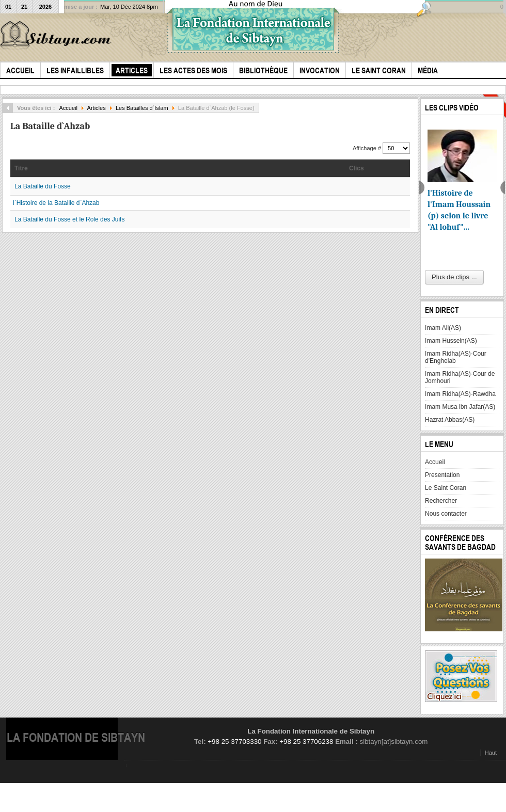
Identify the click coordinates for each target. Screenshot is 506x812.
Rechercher (441, 501)
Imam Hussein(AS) (451, 341)
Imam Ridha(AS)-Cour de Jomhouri (460, 377)
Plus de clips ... (454, 277)
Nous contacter (446, 514)
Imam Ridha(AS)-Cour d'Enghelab (456, 357)
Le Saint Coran (446, 488)
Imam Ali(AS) (443, 328)
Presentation (442, 475)
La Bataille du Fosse (43, 186)
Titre (21, 168)
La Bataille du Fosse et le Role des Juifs (69, 219)
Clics (357, 168)
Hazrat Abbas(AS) (450, 420)
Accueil (68, 108)
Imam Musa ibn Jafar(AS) (460, 407)
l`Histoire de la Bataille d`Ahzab (56, 203)
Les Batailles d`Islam (142, 108)
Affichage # (368, 148)
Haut (491, 753)
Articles (97, 108)
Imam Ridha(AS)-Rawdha (460, 394)
